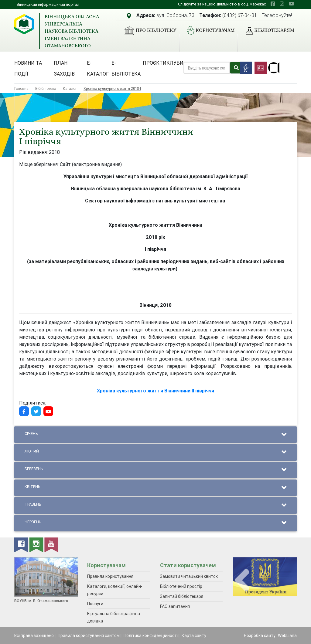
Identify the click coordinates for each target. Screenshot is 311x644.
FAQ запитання (175, 606)
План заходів (64, 68)
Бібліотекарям (268, 31)
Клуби (175, 63)
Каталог (70, 88)
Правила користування (110, 576)
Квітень (155, 488)
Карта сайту (194, 636)
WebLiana (287, 636)
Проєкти (155, 63)
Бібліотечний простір (181, 586)
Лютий (155, 452)
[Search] (207, 68)
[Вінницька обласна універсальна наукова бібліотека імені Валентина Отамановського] (24, 24)
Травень (155, 505)
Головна (21, 88)
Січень (155, 435)
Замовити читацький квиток (189, 576)
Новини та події (28, 68)
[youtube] (292, 4)
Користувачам (209, 31)
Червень (155, 523)
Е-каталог (98, 68)
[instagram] (282, 4)
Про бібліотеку (148, 31)
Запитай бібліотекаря (182, 596)
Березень (155, 470)
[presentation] (242, 580)
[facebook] (273, 4)
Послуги (95, 604)
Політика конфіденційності (151, 636)
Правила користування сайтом (89, 636)
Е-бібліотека (126, 68)
